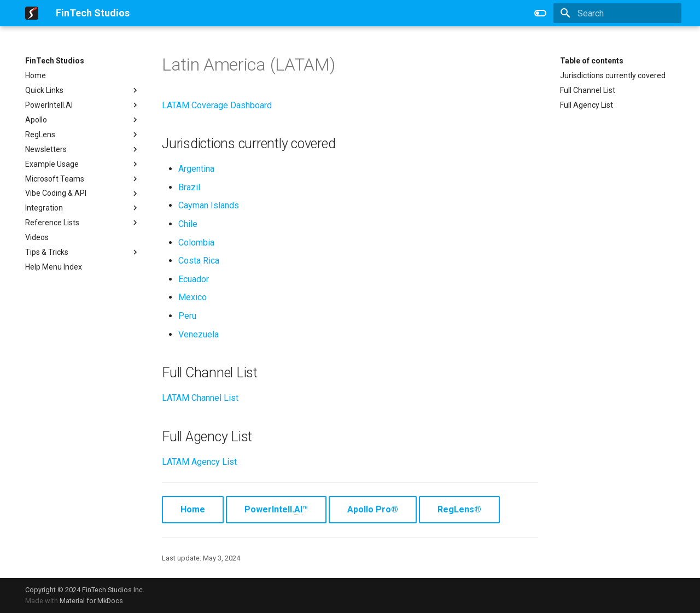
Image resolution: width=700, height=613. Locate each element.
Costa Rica (199, 261)
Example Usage (83, 164)
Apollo (83, 120)
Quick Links (83, 90)
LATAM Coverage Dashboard (217, 105)
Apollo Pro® (373, 509)
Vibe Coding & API (83, 194)
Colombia (196, 243)
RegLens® (459, 509)
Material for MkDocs (91, 601)
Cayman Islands (209, 205)
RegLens (83, 135)
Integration (83, 208)
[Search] (617, 13)
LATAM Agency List (199, 462)
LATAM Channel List (200, 398)
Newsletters (83, 149)
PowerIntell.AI (83, 105)
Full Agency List (587, 105)
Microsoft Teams (83, 179)
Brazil (189, 187)
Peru (187, 316)
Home (36, 75)
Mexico (192, 297)
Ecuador (194, 279)
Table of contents (592, 61)
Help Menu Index (54, 267)
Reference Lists (83, 223)
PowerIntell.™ (276, 510)
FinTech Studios (55, 61)
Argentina (196, 169)
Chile (188, 224)
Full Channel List (588, 90)
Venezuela (199, 334)
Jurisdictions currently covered (613, 75)
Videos (37, 237)
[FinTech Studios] (32, 13)
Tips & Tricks (83, 252)
